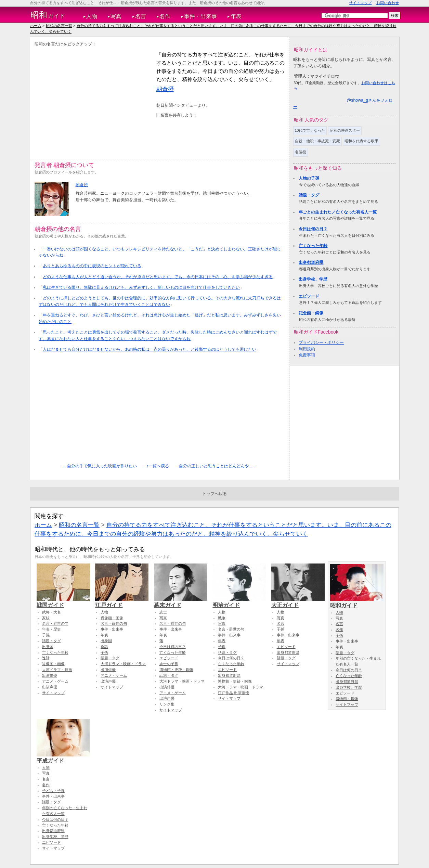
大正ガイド (298, 602)
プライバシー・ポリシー (321, 342)
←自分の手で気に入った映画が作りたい (100, 466)
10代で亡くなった (310, 130)
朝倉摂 (165, 89)
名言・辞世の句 (55, 623)
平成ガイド (63, 757)
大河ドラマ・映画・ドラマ (123, 664)
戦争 (222, 618)
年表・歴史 (51, 629)
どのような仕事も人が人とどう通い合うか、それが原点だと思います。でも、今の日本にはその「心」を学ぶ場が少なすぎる (158, 277)
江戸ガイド (122, 602)
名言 (141, 16)
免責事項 (307, 355)
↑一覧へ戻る (158, 466)
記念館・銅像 (311, 313)
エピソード (309, 296)
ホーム (36, 26)
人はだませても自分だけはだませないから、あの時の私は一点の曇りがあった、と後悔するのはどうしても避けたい (149, 349)
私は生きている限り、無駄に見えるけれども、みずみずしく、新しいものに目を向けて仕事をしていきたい (141, 287)
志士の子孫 (169, 664)
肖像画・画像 (53, 664)
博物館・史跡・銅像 (176, 670)
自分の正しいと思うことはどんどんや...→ (218, 466)
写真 (116, 16)
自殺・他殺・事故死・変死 (317, 141)
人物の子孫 (309, 178)
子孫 (46, 635)
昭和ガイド (357, 602)
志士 (163, 612)
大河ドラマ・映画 (57, 670)
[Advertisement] (92, 99)
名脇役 (301, 152)
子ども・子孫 (53, 791)
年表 (236, 16)
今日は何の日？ (313, 229)
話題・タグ (309, 195)
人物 (92, 16)
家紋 (46, 618)
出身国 (48, 647)
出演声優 (50, 687)
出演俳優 (50, 675)
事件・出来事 (200, 16)
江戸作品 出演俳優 (233, 693)
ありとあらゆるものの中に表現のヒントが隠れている (92, 266)
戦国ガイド (63, 602)
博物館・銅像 (347, 699)
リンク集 (167, 704)
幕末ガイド (181, 602)
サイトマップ (360, 3)
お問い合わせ (388, 3)
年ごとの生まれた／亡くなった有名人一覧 (338, 212)
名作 (165, 16)
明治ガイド (239, 602)
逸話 (46, 658)
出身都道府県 (311, 262)
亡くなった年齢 (313, 246)
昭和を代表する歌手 (361, 141)
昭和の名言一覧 (59, 26)
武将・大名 (51, 612)
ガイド (48, 15)
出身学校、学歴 (313, 279)
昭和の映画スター (345, 130)
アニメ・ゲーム (55, 681)
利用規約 (307, 349)
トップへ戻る (214, 494)
